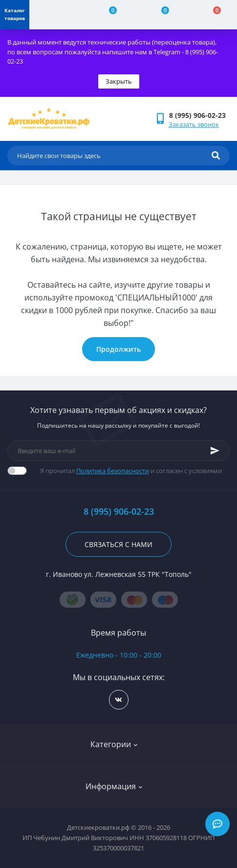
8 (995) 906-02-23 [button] (119, 512)
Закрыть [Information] (119, 81)
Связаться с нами (118, 544)
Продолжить (118, 349)
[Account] (55, 15)
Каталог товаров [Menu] (15, 14)
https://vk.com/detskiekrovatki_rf (118, 700)
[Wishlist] (159, 15)
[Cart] (211, 15)
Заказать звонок (194, 124)
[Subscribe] (215, 451)
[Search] (216, 156)
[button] (199, 115)
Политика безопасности (113, 471)
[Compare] (107, 15)
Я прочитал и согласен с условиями (131, 471)
